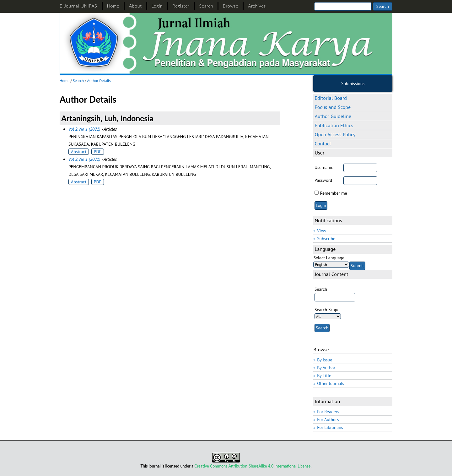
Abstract (79, 152)
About (135, 6)
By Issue (325, 360)
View (322, 231)
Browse (231, 6)
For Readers (328, 412)
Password (323, 180)
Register (181, 6)
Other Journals (331, 383)
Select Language (329, 258)
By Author (326, 368)
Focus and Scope (333, 107)
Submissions (353, 84)
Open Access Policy (335, 134)
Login (157, 6)
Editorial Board (331, 98)
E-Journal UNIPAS (78, 6)
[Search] (343, 6)
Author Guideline (333, 116)
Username (324, 167)
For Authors (328, 419)
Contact (323, 143)
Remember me (333, 193)
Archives (257, 6)
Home (113, 6)
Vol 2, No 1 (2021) (84, 129)
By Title (324, 376)
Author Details (99, 81)
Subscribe (326, 239)
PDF (98, 152)
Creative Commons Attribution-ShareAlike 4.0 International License (252, 466)
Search (206, 6)
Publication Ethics (334, 125)
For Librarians (330, 427)
